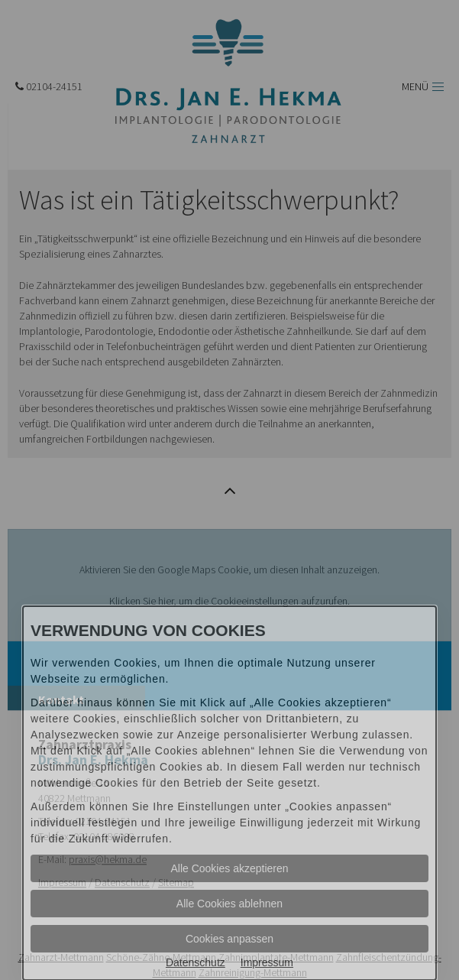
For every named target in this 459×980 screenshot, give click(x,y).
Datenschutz (196, 962)
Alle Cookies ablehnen (229, 904)
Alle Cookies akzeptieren (229, 868)
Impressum (267, 962)
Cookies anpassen (229, 939)
